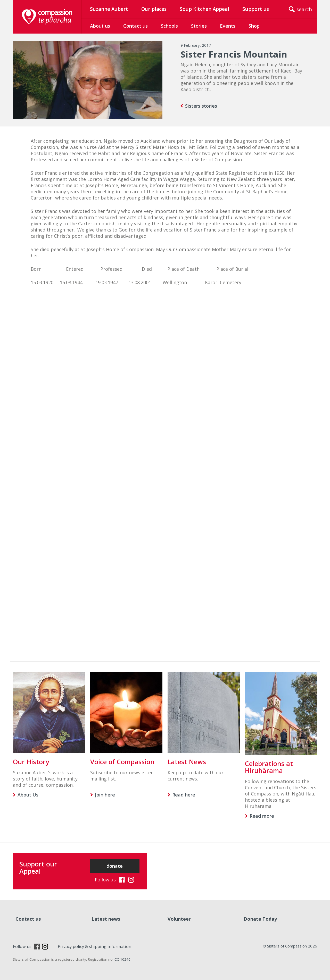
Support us (256, 9)
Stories (199, 26)
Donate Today (260, 919)
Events (228, 26)
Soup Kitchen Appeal (204, 9)
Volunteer (179, 919)
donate (115, 866)
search (304, 9)
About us (100, 26)
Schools (169, 26)
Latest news (106, 919)
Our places (154, 9)
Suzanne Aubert (109, 9)
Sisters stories (201, 106)
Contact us (135, 26)
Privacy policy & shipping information (94, 946)
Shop (254, 26)
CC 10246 (122, 959)
